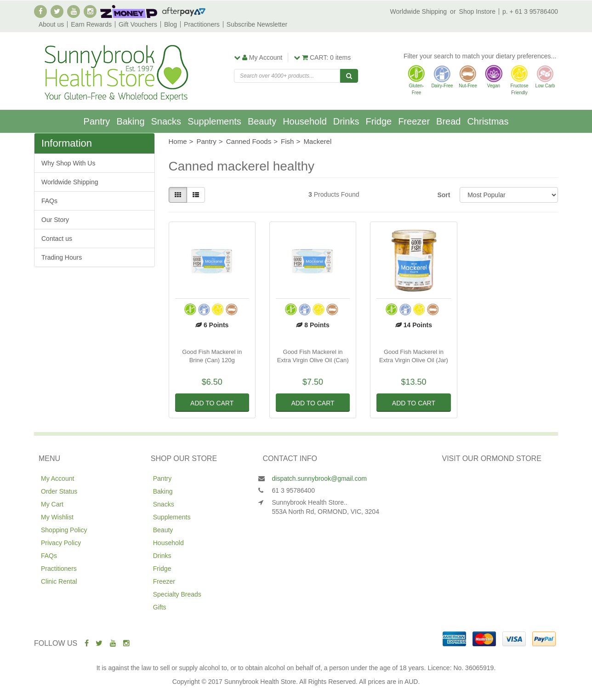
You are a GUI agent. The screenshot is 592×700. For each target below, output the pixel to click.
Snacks (166, 121)
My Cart (52, 504)
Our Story (55, 220)
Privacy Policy (61, 543)
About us (51, 24)
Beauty (262, 121)
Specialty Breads (177, 594)
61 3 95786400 (293, 490)
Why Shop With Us (68, 163)
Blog (171, 24)
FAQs (49, 201)
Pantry (97, 121)
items (322, 57)
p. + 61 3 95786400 (530, 11)
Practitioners (202, 24)
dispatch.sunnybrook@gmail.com (319, 478)
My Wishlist (57, 517)
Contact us (57, 239)
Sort (444, 195)
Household (305, 121)
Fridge (379, 121)
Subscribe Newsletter (257, 24)
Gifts (160, 607)
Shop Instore (477, 11)
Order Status (59, 491)
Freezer (414, 121)
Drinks (346, 121)
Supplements (214, 121)
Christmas (488, 121)
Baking (130, 121)
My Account (57, 478)
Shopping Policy (64, 530)
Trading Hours (62, 257)
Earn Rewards (91, 24)
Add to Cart (212, 403)
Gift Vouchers (138, 24)
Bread (448, 121)
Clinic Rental (59, 581)
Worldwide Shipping (418, 11)
